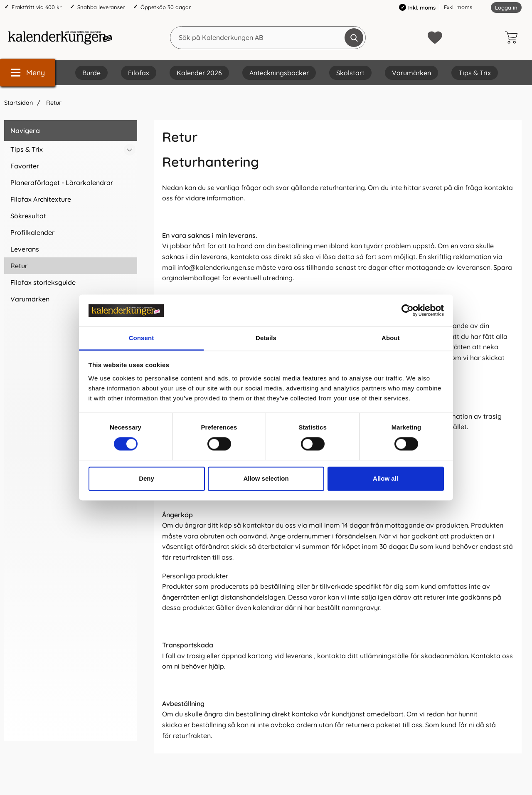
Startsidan (18, 103)
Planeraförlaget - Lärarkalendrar (62, 183)
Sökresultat (28, 216)
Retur (53, 103)
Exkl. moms (458, 7)
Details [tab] (266, 338)
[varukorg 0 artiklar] (513, 37)
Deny (147, 478)
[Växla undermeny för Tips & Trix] (130, 150)
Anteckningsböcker (279, 73)
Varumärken (411, 73)
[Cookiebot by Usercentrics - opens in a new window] (408, 311)
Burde (91, 73)
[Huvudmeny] (28, 73)
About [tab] (391, 338)
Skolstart (350, 73)
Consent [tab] (142, 338)
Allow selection (266, 478)
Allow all (385, 478)
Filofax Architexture (41, 199)
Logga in (506, 7)
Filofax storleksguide (43, 282)
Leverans (25, 249)
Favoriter (25, 166)
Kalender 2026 (199, 73)
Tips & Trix (475, 73)
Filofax (139, 73)
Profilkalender (32, 232)
